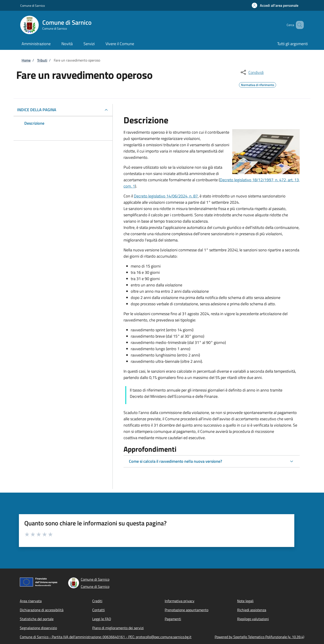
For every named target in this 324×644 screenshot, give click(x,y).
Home (26, 60)
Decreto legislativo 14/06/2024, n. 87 (166, 196)
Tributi (42, 60)
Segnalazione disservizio (38, 628)
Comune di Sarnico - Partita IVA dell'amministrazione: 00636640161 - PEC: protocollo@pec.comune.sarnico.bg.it (106, 637)
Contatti (99, 610)
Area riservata (31, 601)
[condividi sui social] (252, 72)
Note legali (245, 601)
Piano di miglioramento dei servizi (118, 628)
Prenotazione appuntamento (187, 610)
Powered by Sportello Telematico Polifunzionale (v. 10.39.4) (259, 637)
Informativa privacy (180, 601)
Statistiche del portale (37, 619)
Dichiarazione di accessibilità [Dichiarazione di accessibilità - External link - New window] (42, 610)
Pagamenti (173, 619)
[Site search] (298, 25)
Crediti (97, 601)
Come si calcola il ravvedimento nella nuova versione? (175, 461)
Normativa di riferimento (258, 84)
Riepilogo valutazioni (253, 619)
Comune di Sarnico (33, 6)
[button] (275, 5)
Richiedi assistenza (252, 610)
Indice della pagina (37, 110)
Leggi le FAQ (102, 619)
